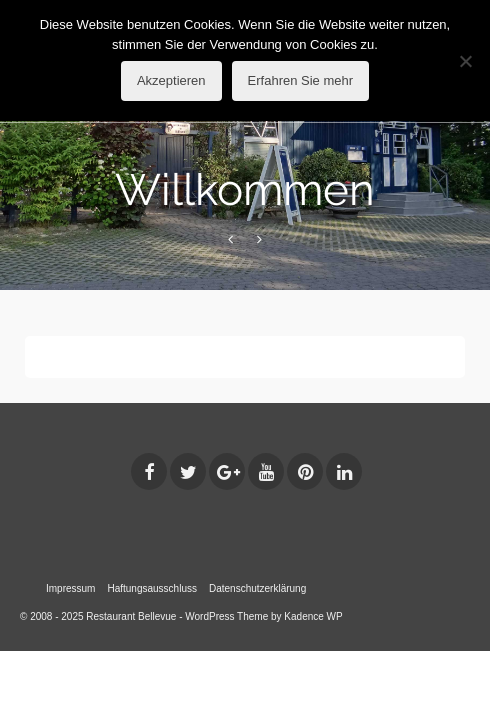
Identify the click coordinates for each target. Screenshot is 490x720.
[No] (465, 61)
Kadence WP (313, 616)
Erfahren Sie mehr (301, 80)
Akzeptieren (171, 80)
